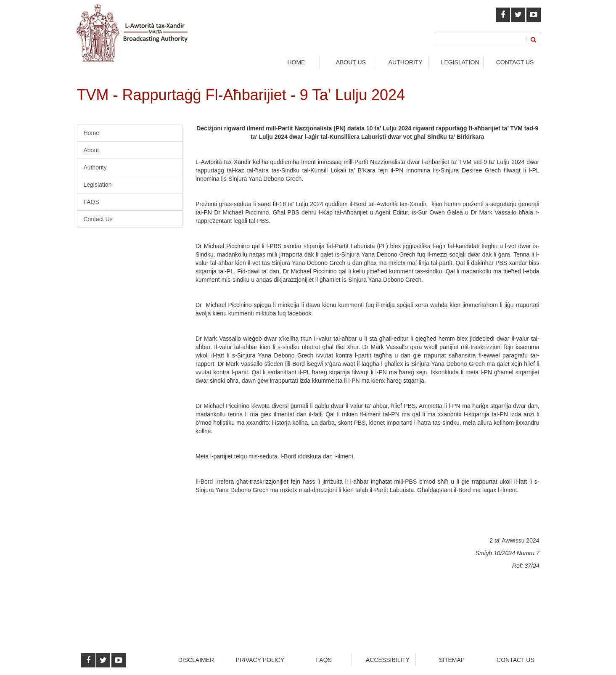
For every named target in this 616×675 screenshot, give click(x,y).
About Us (351, 62)
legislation (460, 62)
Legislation (98, 185)
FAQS (91, 202)
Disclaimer (196, 660)
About (91, 150)
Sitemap (452, 660)
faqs (324, 660)
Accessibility (388, 660)
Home (296, 62)
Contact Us (515, 62)
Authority (95, 167)
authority (406, 62)
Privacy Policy (260, 660)
